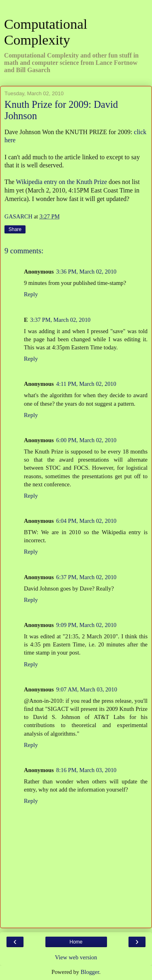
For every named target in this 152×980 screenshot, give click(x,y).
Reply (31, 294)
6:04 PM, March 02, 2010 (87, 521)
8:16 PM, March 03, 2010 (87, 770)
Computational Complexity (46, 32)
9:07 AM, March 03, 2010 (87, 689)
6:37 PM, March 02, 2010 (87, 577)
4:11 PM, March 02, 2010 (86, 384)
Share (15, 229)
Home (76, 942)
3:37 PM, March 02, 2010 (61, 320)
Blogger (90, 972)
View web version (76, 957)
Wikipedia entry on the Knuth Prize (61, 182)
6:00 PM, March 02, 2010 (87, 440)
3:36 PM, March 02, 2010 (87, 272)
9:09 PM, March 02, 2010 (87, 625)
